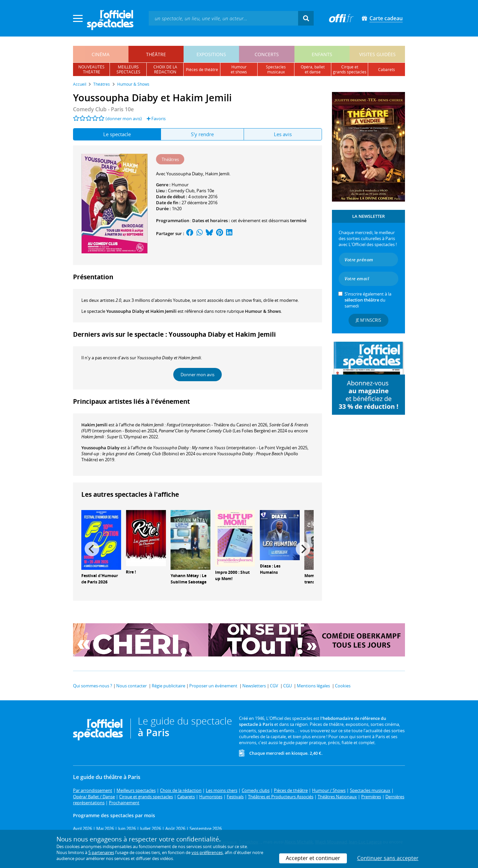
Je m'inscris (368, 320)
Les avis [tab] (283, 134)
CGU (287, 686)
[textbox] (223, 18)
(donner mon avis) (124, 119)
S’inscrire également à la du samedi (368, 300)
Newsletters (254, 686)
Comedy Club (181, 191)
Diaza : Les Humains (270, 569)
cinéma (101, 54)
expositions (211, 54)
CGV (274, 686)
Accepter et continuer (313, 858)
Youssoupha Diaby (100, 448)
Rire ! (131, 572)
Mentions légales (313, 686)
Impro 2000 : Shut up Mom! (232, 575)
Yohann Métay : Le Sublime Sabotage (189, 579)
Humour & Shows (263, 311)
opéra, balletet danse (313, 69)
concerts (267, 54)
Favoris (156, 119)
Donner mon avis (198, 375)
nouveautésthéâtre (91, 69)
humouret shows (239, 69)
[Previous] (92, 549)
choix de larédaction (165, 69)
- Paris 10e (103, 109)
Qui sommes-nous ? (93, 686)
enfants (322, 54)
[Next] (303, 549)
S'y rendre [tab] (202, 134)
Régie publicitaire (168, 686)
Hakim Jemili (94, 425)
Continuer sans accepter (388, 858)
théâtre (156, 54)
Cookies (343, 686)
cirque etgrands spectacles (350, 69)
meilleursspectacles (128, 69)
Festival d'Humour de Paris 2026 (100, 579)
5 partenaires (101, 852)
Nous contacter (131, 686)
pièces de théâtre (202, 70)
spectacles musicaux (276, 69)
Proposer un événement (213, 686)
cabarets (387, 70)
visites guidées (377, 54)
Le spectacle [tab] (117, 134)
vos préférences (207, 852)
